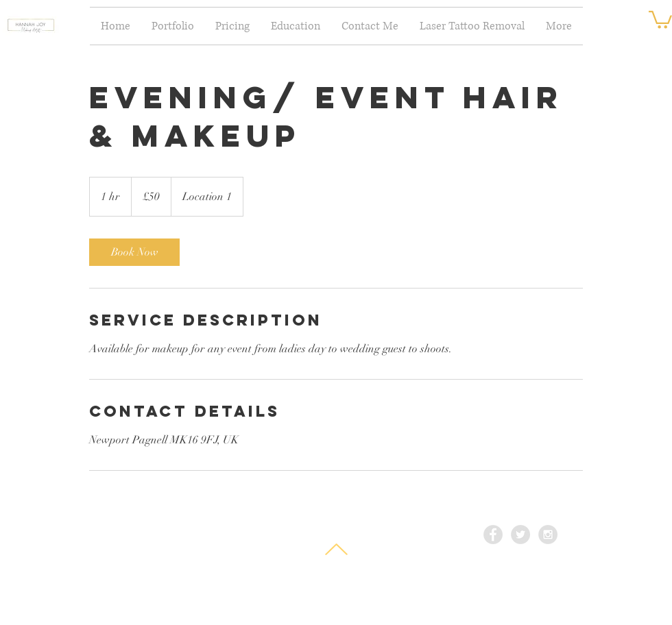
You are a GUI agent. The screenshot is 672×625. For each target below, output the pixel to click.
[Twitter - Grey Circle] (520, 535)
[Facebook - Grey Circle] (493, 535)
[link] (134, 252)
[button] (660, 19)
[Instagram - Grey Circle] (548, 535)
